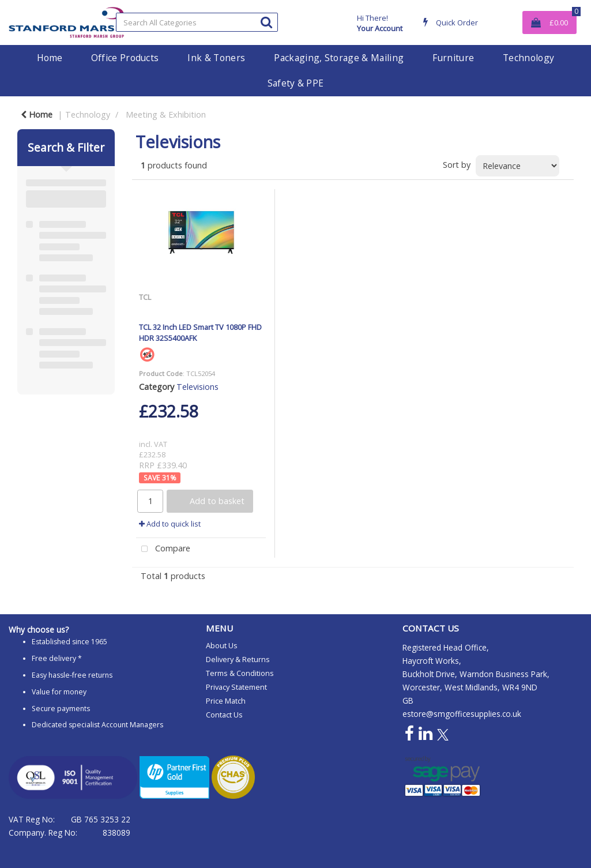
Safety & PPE (296, 83)
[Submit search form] (266, 22)
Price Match (226, 701)
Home (50, 58)
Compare (163, 549)
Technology (528, 58)
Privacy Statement (236, 687)
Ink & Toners (216, 58)
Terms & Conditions (240, 673)
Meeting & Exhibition (166, 114)
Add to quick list (170, 524)
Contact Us (224, 715)
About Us (222, 645)
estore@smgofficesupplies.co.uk (462, 714)
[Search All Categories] (197, 22)
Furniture (453, 58)
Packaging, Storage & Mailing (339, 58)
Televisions (197, 387)
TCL (145, 297)
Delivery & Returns (238, 659)
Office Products (125, 58)
